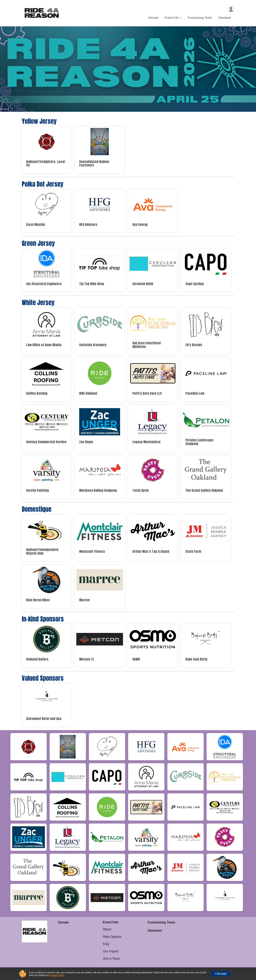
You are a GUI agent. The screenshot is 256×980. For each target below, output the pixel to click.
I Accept (221, 974)
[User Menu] (231, 9)
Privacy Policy (57, 975)
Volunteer (225, 18)
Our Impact (111, 951)
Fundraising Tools (200, 18)
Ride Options (112, 937)
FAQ (106, 944)
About (107, 929)
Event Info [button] (172, 18)
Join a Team (111, 959)
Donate (153, 18)
